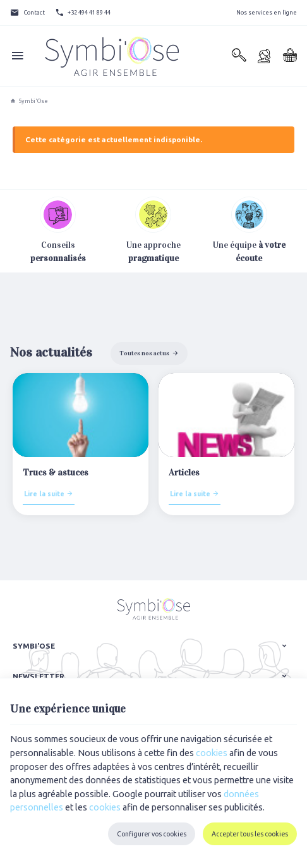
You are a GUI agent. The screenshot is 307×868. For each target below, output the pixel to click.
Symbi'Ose (29, 101)
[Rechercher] (239, 56)
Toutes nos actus (144, 353)
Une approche (153, 230)
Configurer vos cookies (152, 834)
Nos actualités (51, 352)
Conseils (58, 252)
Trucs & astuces (56, 472)
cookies (212, 753)
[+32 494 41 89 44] (83, 13)
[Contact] (27, 13)
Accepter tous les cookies (250, 834)
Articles (184, 472)
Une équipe (249, 230)
